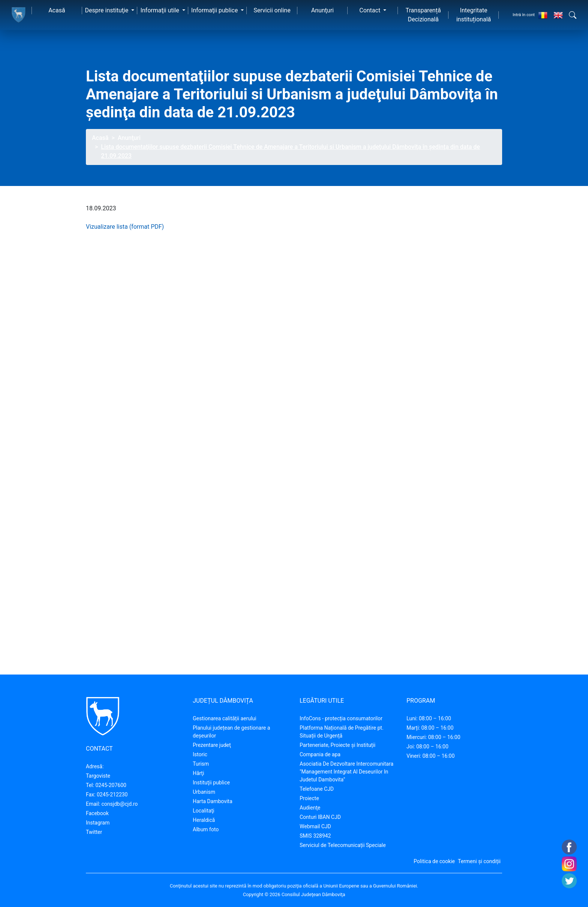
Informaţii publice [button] (215, 10)
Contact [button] (370, 10)
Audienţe (310, 808)
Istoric (200, 754)
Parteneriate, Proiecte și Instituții (337, 745)
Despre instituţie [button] (108, 10)
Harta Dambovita (213, 801)
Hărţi (198, 773)
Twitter (94, 832)
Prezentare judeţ (212, 745)
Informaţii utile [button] (160, 10)
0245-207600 (111, 785)
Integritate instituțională (474, 15)
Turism (201, 764)
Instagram (98, 823)
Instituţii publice (211, 783)
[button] (573, 15)
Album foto (206, 829)
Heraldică (204, 820)
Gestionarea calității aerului (224, 718)
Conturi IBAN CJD (320, 817)
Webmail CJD (315, 826)
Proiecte (309, 798)
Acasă (57, 10)
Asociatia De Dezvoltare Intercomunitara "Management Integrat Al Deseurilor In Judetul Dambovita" (346, 772)
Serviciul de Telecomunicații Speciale (343, 845)
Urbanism (204, 792)
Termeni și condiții (479, 861)
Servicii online (272, 10)
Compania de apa (320, 754)
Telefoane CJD (317, 789)
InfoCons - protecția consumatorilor (341, 718)
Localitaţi (203, 811)
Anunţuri (322, 10)
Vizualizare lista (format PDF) (125, 227)
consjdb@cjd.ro (120, 804)
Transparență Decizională (423, 15)
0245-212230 (112, 795)
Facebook (97, 813)
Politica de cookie (434, 861)
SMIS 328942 (315, 836)
